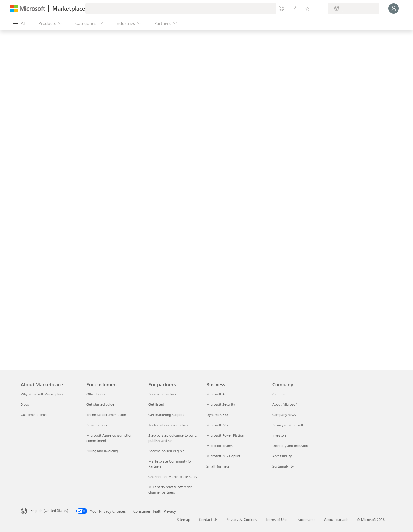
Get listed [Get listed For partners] (156, 404)
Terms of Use (276, 519)
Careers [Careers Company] (278, 394)
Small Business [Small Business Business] (218, 466)
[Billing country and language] (354, 8)
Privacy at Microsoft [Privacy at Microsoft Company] (288, 425)
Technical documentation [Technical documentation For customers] (106, 415)
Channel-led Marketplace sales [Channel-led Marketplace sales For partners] (173, 477)
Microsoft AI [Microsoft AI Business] (216, 394)
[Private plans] (320, 8)
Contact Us (208, 519)
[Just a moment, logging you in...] (394, 8)
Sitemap (184, 519)
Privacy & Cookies (242, 519)
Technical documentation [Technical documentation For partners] (168, 425)
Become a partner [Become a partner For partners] (162, 394)
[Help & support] (294, 8)
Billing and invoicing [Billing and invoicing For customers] (102, 451)
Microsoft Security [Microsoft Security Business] (221, 404)
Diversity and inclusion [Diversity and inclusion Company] (290, 446)
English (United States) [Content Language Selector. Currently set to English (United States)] (49, 510)
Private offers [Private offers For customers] (97, 425)
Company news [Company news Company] (284, 415)
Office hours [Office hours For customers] (96, 394)
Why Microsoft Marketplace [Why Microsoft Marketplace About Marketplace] (42, 394)
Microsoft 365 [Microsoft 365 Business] (217, 425)
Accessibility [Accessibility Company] (282, 456)
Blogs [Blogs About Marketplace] (25, 404)
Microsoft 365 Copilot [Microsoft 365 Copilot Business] (223, 456)
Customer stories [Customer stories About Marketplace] (34, 415)
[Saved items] (307, 8)
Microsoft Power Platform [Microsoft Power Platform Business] (226, 435)
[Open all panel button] (19, 23)
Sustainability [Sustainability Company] (283, 466)
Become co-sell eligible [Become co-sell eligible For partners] (166, 451)
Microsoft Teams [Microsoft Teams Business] (220, 446)
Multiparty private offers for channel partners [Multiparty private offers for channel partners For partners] (170, 490)
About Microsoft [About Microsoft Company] (285, 404)
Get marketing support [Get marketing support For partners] (166, 415)
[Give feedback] (281, 8)
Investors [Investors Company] (279, 435)
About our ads (336, 519)
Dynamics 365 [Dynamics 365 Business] (217, 415)
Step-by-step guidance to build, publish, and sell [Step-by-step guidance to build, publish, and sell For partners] (173, 438)
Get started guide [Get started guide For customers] (100, 404)
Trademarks (306, 519)
